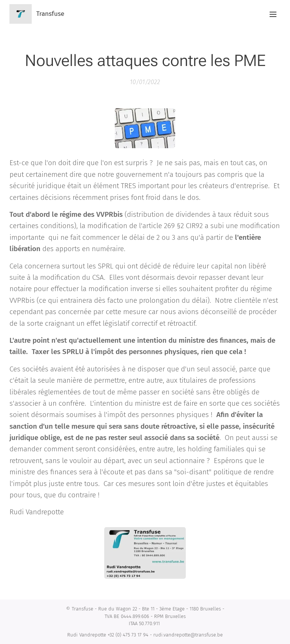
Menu (273, 14)
